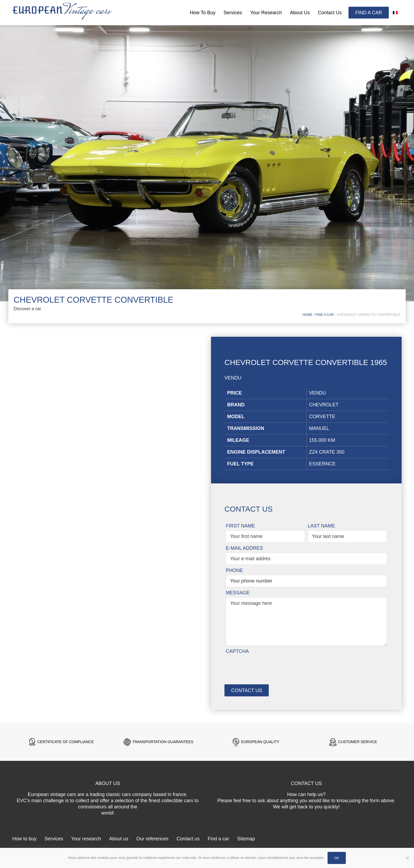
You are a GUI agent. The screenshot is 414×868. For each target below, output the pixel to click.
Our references (152, 839)
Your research (266, 13)
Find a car (369, 13)
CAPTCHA (237, 651)
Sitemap (246, 839)
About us (300, 13)
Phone (234, 570)
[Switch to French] (395, 13)
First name (240, 526)
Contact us (330, 13)
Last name (321, 526)
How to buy (203, 13)
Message (238, 593)
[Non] (407, 861)
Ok (337, 858)
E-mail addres (244, 548)
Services (233, 13)
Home (307, 315)
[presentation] (267, 666)
